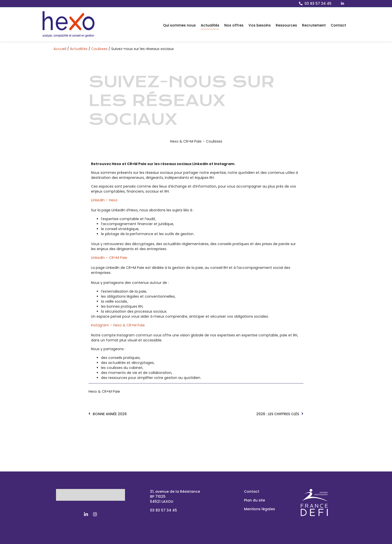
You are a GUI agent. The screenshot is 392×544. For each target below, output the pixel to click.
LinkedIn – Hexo (104, 200)
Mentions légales (259, 509)
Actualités (210, 25)
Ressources (286, 25)
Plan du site (254, 500)
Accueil (60, 49)
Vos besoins (260, 25)
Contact (338, 25)
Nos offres (234, 25)
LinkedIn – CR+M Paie (109, 258)
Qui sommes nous (179, 25)
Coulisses (99, 49)
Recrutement (314, 25)
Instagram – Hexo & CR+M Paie (118, 325)
